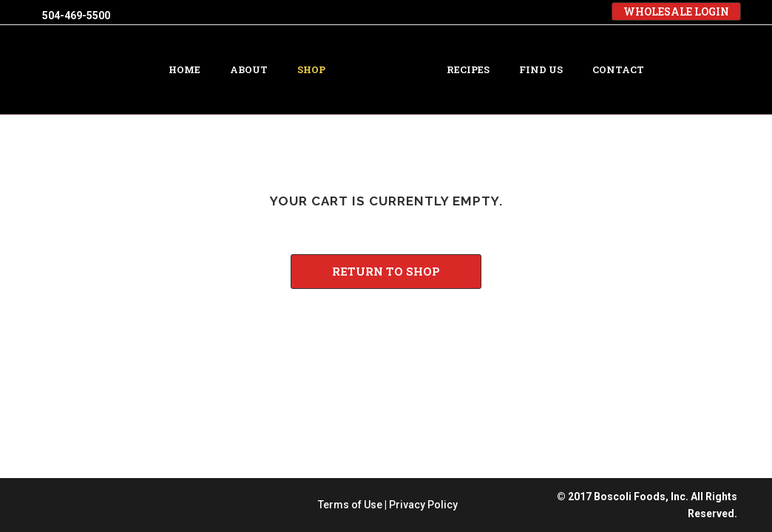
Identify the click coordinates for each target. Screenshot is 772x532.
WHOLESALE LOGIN (676, 11)
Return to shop (386, 271)
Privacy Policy (423, 349)
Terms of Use (350, 349)
